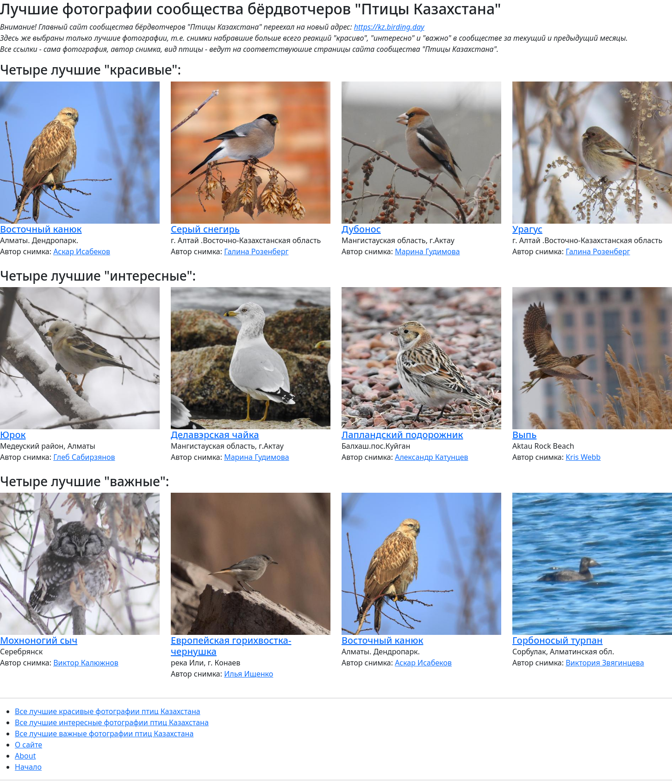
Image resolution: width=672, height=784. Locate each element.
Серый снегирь (205, 229)
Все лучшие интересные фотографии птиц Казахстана (112, 722)
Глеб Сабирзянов (84, 457)
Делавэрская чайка (215, 435)
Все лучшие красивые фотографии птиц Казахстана (108, 711)
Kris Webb (583, 457)
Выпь (524, 435)
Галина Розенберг (256, 251)
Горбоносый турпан (557, 640)
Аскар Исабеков (82, 251)
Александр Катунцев (431, 457)
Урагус (527, 229)
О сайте (28, 745)
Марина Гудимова (427, 251)
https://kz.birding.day (389, 27)
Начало (28, 767)
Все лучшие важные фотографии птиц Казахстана (104, 734)
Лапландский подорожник (402, 435)
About (25, 756)
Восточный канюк (41, 229)
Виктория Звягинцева (605, 663)
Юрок (13, 435)
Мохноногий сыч (39, 640)
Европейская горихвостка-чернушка (231, 646)
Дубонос (361, 229)
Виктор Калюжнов (86, 663)
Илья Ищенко (249, 674)
